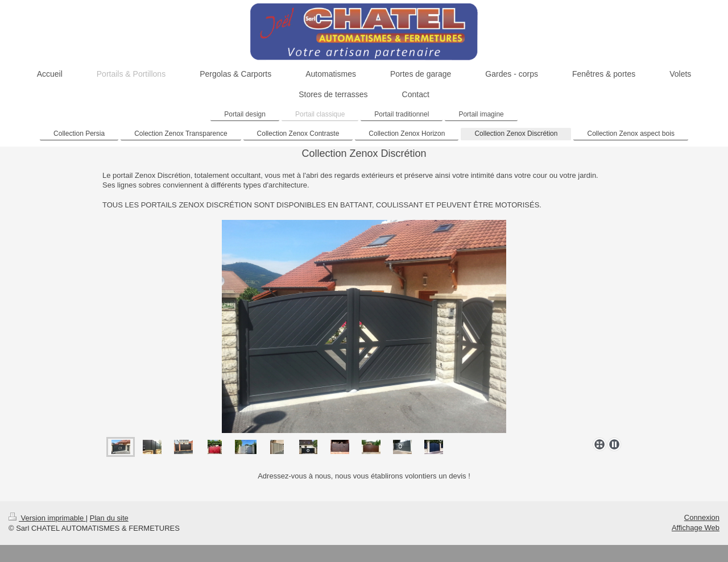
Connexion (702, 517)
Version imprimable (47, 518)
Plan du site (109, 518)
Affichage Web (696, 528)
